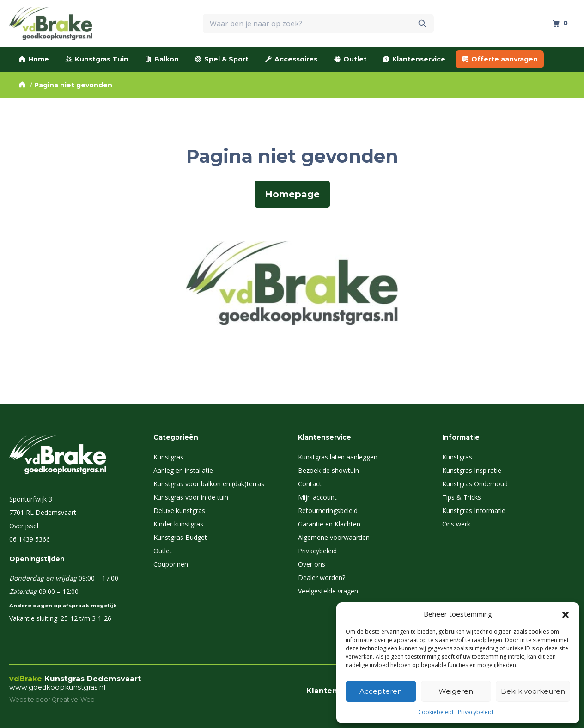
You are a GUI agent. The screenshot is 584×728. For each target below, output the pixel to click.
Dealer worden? (322, 578)
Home (34, 59)
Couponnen (171, 564)
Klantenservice (414, 59)
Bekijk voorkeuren (533, 691)
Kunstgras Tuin (97, 59)
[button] (566, 614)
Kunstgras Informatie (474, 511)
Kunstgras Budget (180, 537)
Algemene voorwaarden (334, 537)
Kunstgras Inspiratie (472, 470)
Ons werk (456, 524)
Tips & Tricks (462, 497)
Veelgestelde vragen (328, 591)
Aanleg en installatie (183, 470)
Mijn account (317, 497)
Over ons (312, 564)
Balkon (162, 59)
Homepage (292, 194)
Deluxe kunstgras (179, 511)
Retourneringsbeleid (328, 511)
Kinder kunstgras (178, 524)
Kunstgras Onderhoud (475, 484)
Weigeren (456, 691)
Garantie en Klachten (329, 524)
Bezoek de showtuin (328, 470)
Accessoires (291, 59)
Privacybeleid (475, 712)
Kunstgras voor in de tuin (191, 497)
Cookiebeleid (436, 712)
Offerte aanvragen (500, 59)
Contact (310, 484)
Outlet (350, 59)
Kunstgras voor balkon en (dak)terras (209, 484)
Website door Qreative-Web (52, 700)
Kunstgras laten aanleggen (338, 457)
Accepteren (381, 691)
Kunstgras (168, 457)
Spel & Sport (222, 59)
